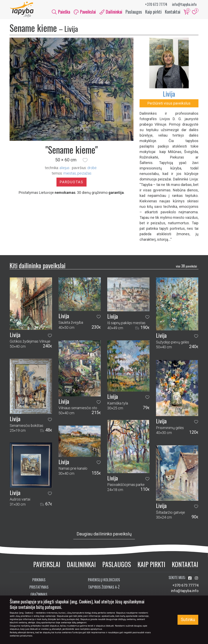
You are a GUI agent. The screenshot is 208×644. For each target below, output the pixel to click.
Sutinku (188, 620)
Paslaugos (134, 12)
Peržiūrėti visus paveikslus (169, 104)
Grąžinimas (39, 595)
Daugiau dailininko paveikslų (104, 535)
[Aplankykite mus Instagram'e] (196, 579)
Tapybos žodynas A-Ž (104, 588)
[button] (85, 161)
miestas (70, 174)
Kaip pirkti (153, 12)
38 (186, 266)
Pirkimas (39, 580)
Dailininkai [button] (111, 12)
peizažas (84, 174)
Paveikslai (47, 565)
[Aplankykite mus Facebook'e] (190, 579)
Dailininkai (81, 565)
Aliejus (64, 168)
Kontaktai (173, 12)
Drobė (92, 168)
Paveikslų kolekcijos (104, 580)
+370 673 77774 (156, 4)
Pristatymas (39, 588)
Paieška (61, 12)
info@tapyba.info (184, 4)
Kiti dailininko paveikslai (37, 266)
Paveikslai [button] (85, 12)
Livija (169, 94)
